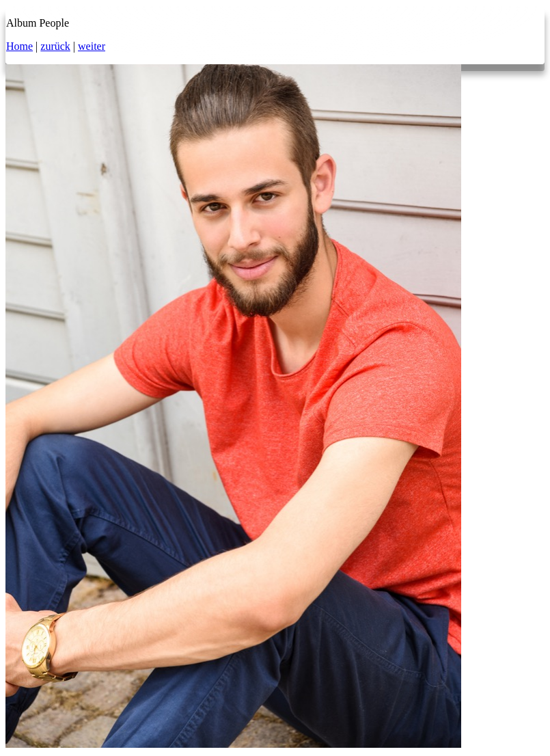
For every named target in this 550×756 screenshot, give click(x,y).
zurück (55, 46)
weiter (92, 46)
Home (19, 46)
